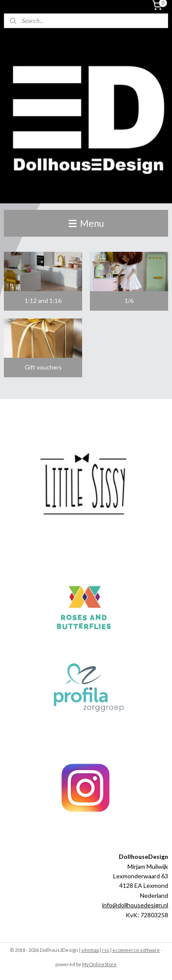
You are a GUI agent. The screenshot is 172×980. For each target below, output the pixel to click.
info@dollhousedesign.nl (135, 905)
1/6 (129, 300)
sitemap (90, 950)
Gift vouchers (43, 367)
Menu (86, 223)
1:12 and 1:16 (43, 300)
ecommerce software (136, 950)
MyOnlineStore (99, 964)
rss (106, 950)
